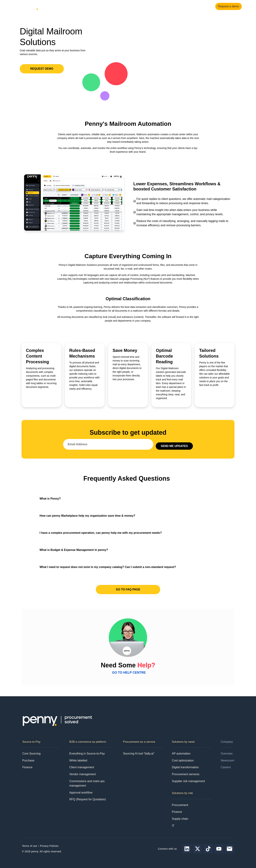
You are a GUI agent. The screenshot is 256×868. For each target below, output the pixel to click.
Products (52, 6)
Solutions (70, 6)
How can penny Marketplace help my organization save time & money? (87, 516)
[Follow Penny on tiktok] (208, 849)
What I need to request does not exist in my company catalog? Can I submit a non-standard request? (108, 567)
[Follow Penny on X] (198, 849)
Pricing (125, 6)
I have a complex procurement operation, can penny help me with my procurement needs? (101, 533)
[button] (128, 499)
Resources (89, 6)
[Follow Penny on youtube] (219, 849)
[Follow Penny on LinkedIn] (187, 849)
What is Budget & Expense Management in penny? (74, 550)
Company (109, 6)
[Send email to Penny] (230, 849)
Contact (137, 6)
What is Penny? (50, 499)
